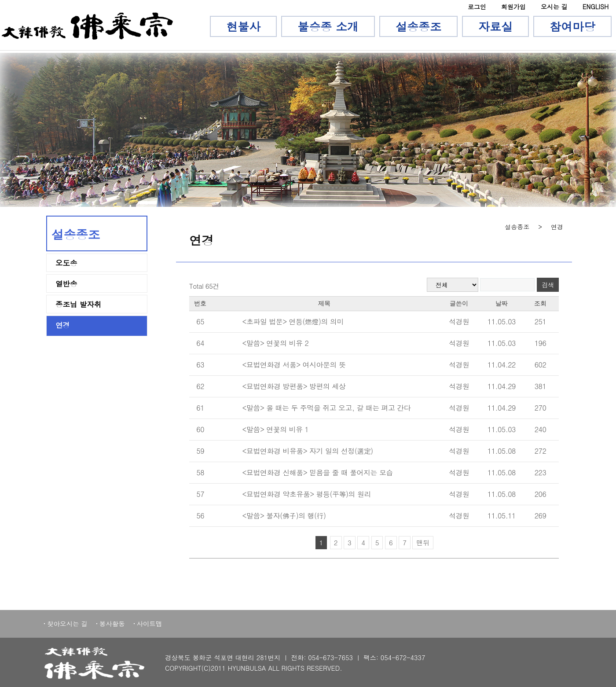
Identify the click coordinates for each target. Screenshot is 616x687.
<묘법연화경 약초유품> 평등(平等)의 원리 (306, 494)
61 (200, 408)
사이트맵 (150, 624)
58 (200, 472)
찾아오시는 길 (67, 624)
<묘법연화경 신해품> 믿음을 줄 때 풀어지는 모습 (317, 472)
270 (540, 408)
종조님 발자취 (79, 305)
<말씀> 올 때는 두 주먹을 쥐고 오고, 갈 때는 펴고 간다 (326, 408)
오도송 (66, 263)
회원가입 (513, 7)
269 (540, 516)
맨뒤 (423, 542)
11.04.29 (502, 386)
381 (540, 386)
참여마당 (572, 26)
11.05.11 (502, 516)
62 (200, 386)
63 (200, 365)
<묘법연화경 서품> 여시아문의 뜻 (294, 365)
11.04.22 (502, 365)
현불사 (243, 26)
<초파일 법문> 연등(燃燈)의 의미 (293, 321)
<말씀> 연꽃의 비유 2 (275, 343)
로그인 (477, 7)
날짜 (502, 303)
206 (540, 494)
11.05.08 (502, 451)
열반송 (66, 284)
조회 (540, 303)
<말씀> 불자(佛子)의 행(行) (284, 516)
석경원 (459, 321)
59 (200, 451)
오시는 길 (554, 7)
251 (540, 321)
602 (540, 365)
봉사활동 (112, 624)
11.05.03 (502, 321)
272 (540, 451)
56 (200, 516)
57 (200, 494)
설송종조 (418, 26)
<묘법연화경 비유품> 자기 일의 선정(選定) (307, 451)
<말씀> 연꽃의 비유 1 (275, 429)
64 (200, 343)
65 (200, 321)
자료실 (495, 26)
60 (200, 429)
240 (540, 429)
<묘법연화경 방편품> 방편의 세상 (294, 386)
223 (540, 472)
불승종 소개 (328, 26)
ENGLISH (596, 7)
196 (540, 343)
